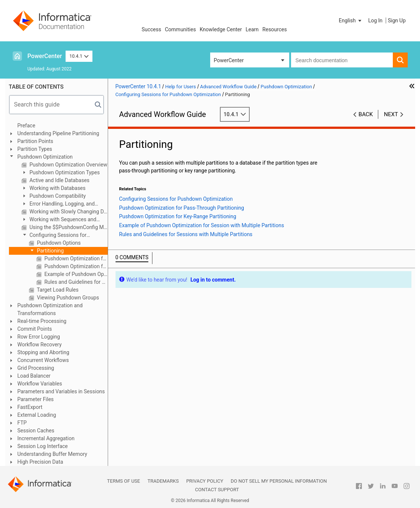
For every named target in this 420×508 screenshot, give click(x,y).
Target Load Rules (57, 290)
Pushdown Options (58, 243)
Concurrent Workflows (43, 360)
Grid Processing (36, 368)
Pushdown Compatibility (57, 196)
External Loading (37, 415)
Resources (275, 29)
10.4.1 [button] (79, 56)
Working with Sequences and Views (59, 220)
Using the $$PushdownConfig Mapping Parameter (68, 227)
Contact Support (217, 490)
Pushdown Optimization (45, 157)
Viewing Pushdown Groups (67, 298)
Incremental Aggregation (46, 438)
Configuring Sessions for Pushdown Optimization (54, 236)
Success (151, 29)
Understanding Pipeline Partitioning (59, 133)
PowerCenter (45, 56)
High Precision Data (40, 462)
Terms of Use (123, 481)
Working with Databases (57, 188)
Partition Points (35, 141)
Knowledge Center (221, 29)
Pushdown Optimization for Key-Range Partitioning (75, 266)
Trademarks (163, 481)
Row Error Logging (39, 337)
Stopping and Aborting (43, 352)
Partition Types (35, 149)
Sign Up (397, 20)
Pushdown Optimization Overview (68, 165)
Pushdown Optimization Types (64, 172)
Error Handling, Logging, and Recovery (58, 204)
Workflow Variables (40, 384)
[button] (351, 20)
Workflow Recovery (40, 345)
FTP (22, 423)
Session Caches (36, 431)
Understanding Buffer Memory (52, 454)
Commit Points (35, 329)
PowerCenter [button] (229, 60)
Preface (26, 126)
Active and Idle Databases (59, 180)
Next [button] (391, 114)
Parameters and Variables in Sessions (61, 391)
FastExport (30, 407)
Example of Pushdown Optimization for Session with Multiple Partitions (75, 274)
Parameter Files (36, 399)
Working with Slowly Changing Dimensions (68, 212)
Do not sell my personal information (279, 481)
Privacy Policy (205, 481)
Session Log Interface (43, 446)
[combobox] (342, 60)
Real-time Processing (42, 321)
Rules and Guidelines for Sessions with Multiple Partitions (75, 282)
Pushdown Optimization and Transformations (50, 309)
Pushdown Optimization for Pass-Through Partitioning (75, 258)
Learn (252, 29)
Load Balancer (34, 376)
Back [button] (366, 114)
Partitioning (50, 251)
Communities (181, 29)
